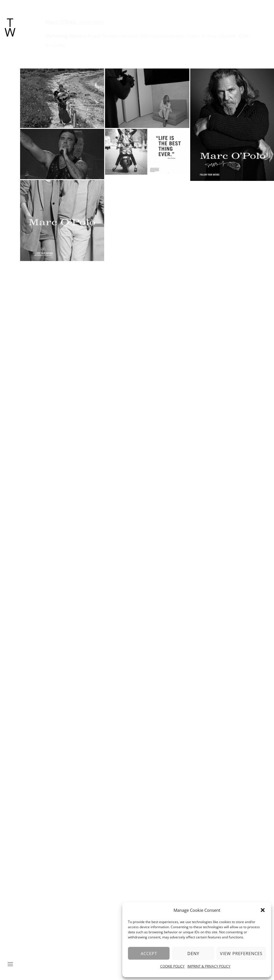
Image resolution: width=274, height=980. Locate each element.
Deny (193, 953)
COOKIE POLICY (172, 966)
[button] (263, 910)
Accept (149, 953)
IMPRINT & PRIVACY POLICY (209, 966)
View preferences (241, 953)
